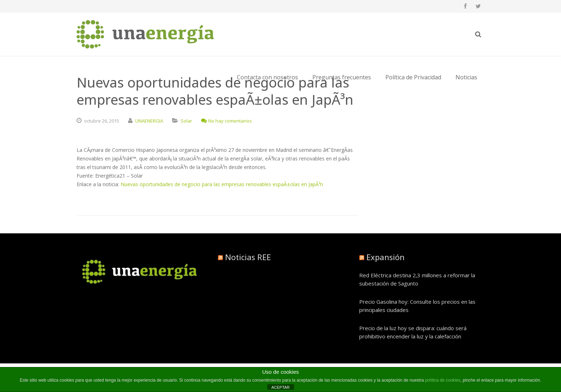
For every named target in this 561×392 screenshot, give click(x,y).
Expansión (386, 257)
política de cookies (443, 380)
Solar (186, 121)
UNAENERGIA (149, 121)
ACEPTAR (280, 387)
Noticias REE (248, 257)
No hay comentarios (226, 121)
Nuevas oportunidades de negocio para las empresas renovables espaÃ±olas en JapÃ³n (222, 184)
